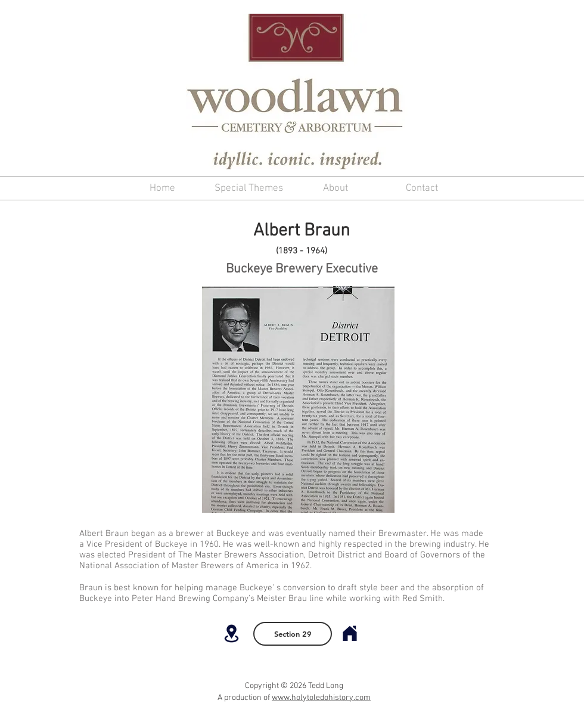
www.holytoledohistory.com (321, 698)
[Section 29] (293, 634)
